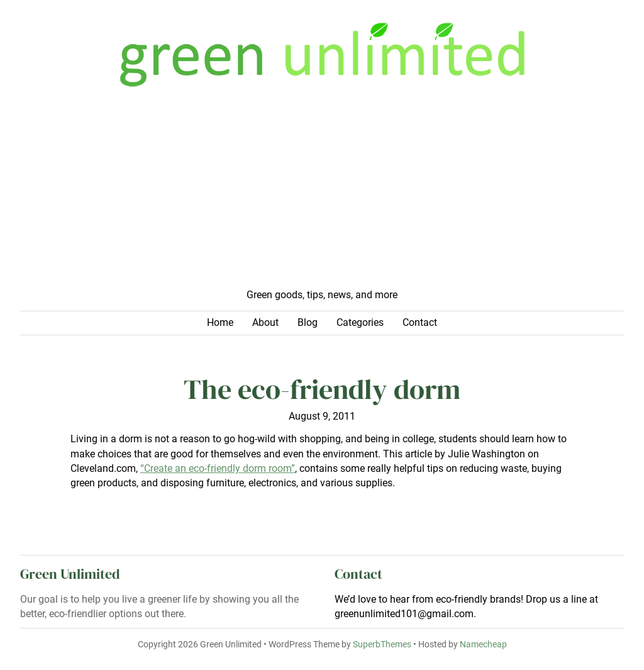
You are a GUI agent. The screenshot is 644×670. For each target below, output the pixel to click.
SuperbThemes (382, 644)
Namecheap (483, 644)
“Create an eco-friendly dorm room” (218, 469)
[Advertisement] (322, 194)
